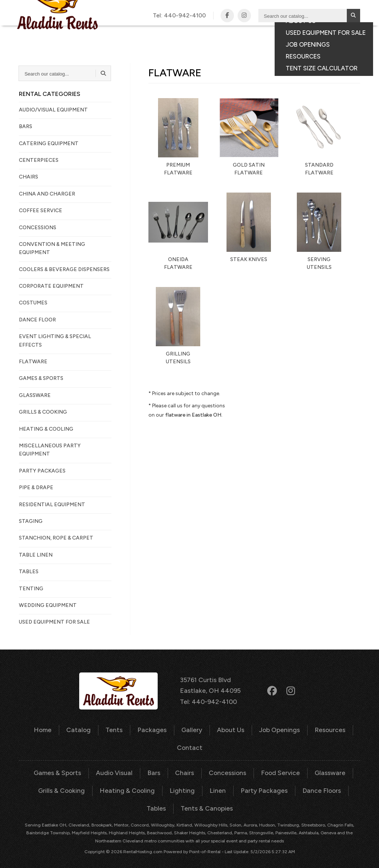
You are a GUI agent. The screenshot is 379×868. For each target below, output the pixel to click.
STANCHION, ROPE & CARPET (56, 538)
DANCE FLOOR (37, 320)
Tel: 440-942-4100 (210, 700)
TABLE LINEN (36, 555)
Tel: (181, 16)
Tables (339, 786)
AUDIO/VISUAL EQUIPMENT (53, 110)
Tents (198, 34)
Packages (228, 34)
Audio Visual (117, 770)
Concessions (226, 770)
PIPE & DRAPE (36, 488)
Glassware (324, 770)
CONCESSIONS (38, 228)
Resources (323, 728)
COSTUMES (33, 303)
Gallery (261, 34)
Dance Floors (297, 786)
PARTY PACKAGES (42, 471)
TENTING (31, 589)
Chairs (185, 770)
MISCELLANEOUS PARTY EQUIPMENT (50, 450)
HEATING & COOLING (46, 429)
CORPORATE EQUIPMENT (51, 286)
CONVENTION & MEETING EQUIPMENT (52, 248)
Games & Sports (63, 770)
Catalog (170, 34)
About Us (229, 728)
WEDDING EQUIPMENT (48, 605)
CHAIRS (28, 177)
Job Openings (275, 728)
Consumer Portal (268, 46)
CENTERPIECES (39, 160)
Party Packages (243, 786)
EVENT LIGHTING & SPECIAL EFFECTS (55, 340)
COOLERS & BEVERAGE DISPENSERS (64, 269)
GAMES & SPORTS (41, 378)
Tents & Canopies (190, 803)
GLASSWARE (35, 395)
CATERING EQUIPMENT (49, 143)
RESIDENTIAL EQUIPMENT (52, 505)
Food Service (277, 770)
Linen (200, 786)
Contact (332, 34)
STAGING (31, 521)
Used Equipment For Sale (54, 622)
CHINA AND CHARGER (47, 194)
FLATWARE (33, 362)
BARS (26, 126)
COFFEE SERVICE (41, 211)
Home (49, 728)
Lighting (167, 786)
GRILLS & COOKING (43, 412)
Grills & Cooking (53, 786)
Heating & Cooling (115, 786)
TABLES (29, 572)
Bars (155, 770)
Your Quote (323, 46)
